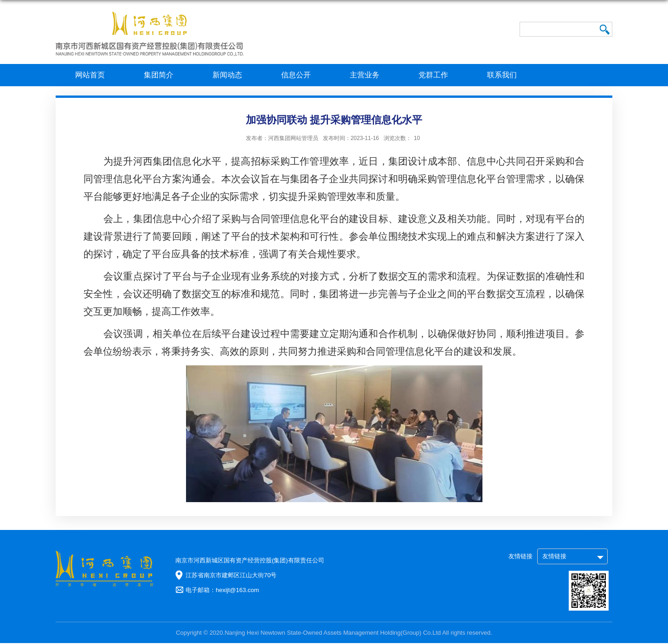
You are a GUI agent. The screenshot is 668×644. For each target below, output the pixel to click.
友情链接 (554, 556)
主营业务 (365, 75)
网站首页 (90, 75)
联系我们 (502, 75)
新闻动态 (227, 75)
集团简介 (159, 75)
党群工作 (433, 75)
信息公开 (296, 75)
